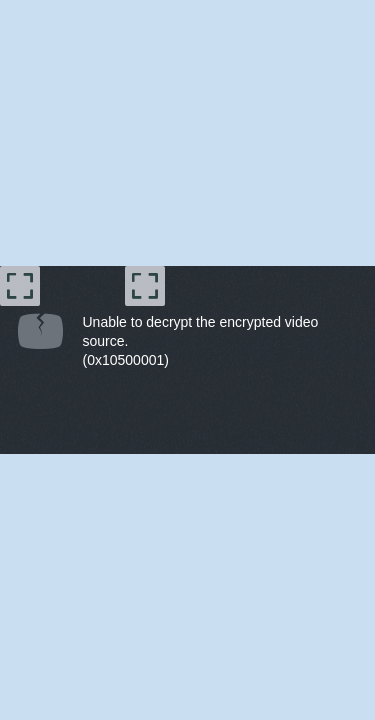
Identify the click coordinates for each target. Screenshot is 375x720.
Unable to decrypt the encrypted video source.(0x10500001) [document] (201, 341)
